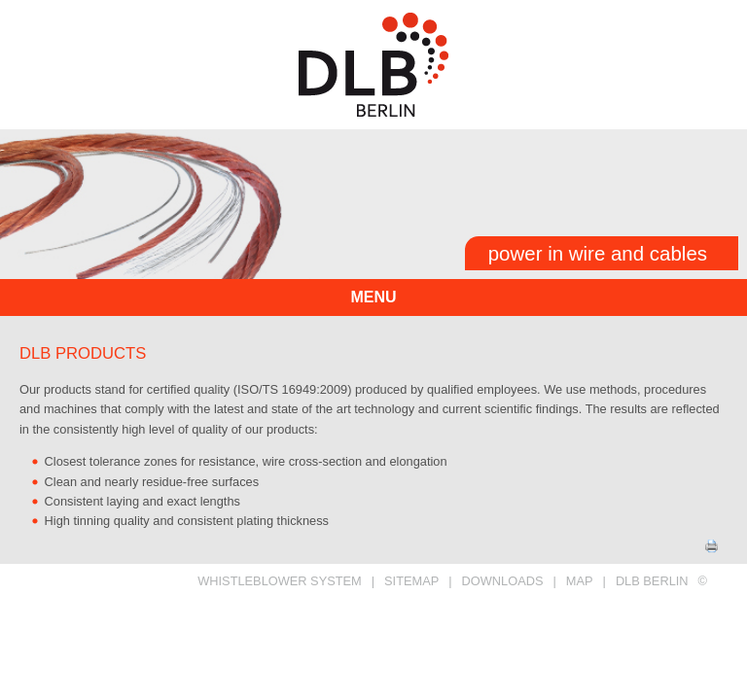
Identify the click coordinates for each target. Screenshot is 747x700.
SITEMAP (411, 581)
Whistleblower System (280, 581)
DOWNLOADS (503, 581)
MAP (580, 581)
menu (373, 297)
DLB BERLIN (652, 581)
